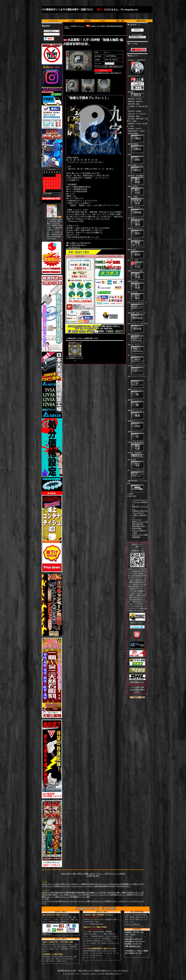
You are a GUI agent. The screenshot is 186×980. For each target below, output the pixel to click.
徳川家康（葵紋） (135, 104)
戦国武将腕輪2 (137, 148)
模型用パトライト (111, 901)
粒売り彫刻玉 (53, 895)
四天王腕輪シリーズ (137, 169)
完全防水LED (58, 886)
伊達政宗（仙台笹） (136, 129)
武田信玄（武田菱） (136, 111)
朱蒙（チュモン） (137, 243)
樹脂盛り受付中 (60, 893)
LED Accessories (114, 884)
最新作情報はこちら (137, 682)
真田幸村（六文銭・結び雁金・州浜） (137, 125)
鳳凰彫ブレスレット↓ (137, 415)
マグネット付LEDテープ (73, 884)
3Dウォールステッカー (70, 901)
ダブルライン (103, 884)
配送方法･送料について (103, 970)
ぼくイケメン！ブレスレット (137, 382)
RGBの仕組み (137, 528)
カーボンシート (124, 901)
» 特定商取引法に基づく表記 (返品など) (108, 73)
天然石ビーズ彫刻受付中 (137, 67)
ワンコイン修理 (84, 897)
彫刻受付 (88, 21)
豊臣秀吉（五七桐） (136, 99)
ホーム (67, 26)
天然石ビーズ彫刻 (48, 893)
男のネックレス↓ (137, 349)
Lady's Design (137, 296)
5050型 (57, 884)
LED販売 (72, 21)
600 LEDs (95, 884)
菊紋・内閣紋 (137, 201)
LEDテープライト (137, 83)
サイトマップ (137, 520)
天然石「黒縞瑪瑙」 (137, 455)
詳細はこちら (47, 934)
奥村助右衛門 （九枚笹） (137, 131)
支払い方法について (85, 970)
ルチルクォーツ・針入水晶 (137, 328)
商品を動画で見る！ (139, 526)
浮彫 (137, 159)
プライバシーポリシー (133, 924)
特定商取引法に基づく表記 (67, 970)
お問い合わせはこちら (133, 946)
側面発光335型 (87, 884)
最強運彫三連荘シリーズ (137, 317)
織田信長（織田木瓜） (136, 101)
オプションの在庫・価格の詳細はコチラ (109, 67)
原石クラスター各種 (137, 275)
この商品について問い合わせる (80, 243)
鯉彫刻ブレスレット (137, 404)
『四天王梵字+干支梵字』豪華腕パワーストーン (75, 358)
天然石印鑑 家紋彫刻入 (137, 446)
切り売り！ (127, 886)
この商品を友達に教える (77, 245)
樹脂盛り (137, 94)
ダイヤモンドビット (98, 901)
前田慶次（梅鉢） (135, 116)
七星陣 (131, 494)
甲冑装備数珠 (74, 897)
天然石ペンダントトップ (137, 370)
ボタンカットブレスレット (137, 307)
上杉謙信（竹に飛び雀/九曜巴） (137, 108)
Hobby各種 (137, 464)
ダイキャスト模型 (84, 901)
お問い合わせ (141, 21)
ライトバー (67, 886)
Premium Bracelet (137, 338)
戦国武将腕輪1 (137, 138)
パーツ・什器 (137, 264)
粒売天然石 (137, 254)
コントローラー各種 (91, 886)
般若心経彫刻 (137, 191)
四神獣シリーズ (137, 212)
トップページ (53, 21)
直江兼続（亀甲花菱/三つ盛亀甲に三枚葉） (137, 120)
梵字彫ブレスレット (137, 233)
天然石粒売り (112, 893)
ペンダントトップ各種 (106, 895)
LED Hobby (112, 886)
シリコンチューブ (78, 886)
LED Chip (119, 886)
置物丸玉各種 (137, 286)
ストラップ (137, 359)
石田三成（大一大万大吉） (138, 114)
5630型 (62, 884)
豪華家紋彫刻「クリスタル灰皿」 (137, 486)
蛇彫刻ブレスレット (137, 425)
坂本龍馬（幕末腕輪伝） (137, 180)
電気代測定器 (103, 886)
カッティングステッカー (137, 474)
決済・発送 (120, 21)
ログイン (103, 21)
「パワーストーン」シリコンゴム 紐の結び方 (140, 502)
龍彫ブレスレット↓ (137, 394)
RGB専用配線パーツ (126, 884)
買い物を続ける (74, 247)
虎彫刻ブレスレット (137, 436)
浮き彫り (104, 893)
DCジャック (49, 886)
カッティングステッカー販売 (52, 901)
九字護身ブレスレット (77, 26)
